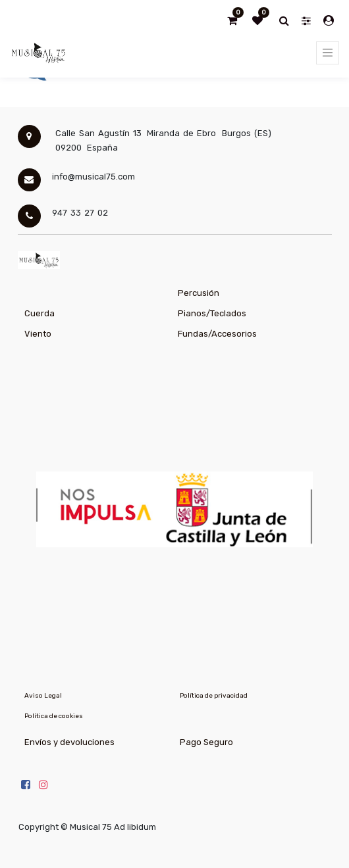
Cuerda (40, 313)
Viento (38, 334)
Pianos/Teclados (212, 313)
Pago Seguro (206, 742)
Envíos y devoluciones (69, 742)
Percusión (199, 293)
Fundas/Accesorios (217, 334)
